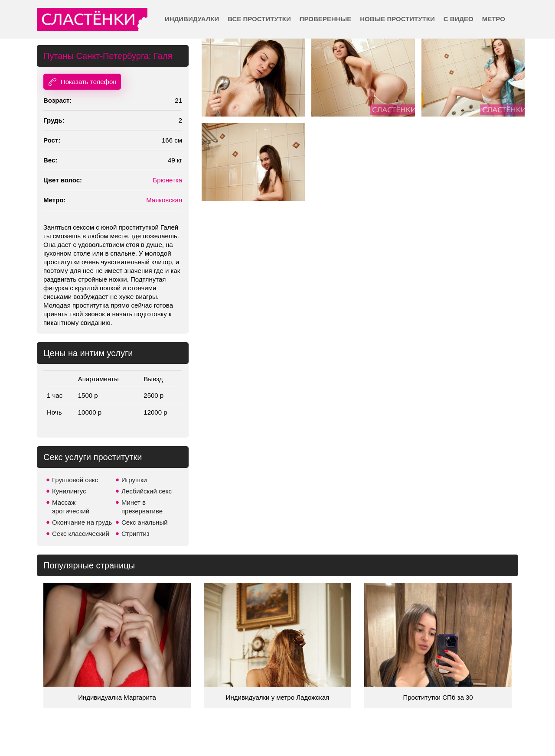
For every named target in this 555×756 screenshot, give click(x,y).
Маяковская (164, 200)
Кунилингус (69, 491)
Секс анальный (145, 522)
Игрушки (134, 480)
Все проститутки (259, 19)
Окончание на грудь (82, 522)
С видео (459, 19)
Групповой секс (75, 480)
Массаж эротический (71, 507)
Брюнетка (167, 180)
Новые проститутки (397, 19)
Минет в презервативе (142, 507)
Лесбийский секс (147, 491)
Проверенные (325, 19)
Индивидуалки (192, 19)
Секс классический (81, 534)
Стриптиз (135, 534)
